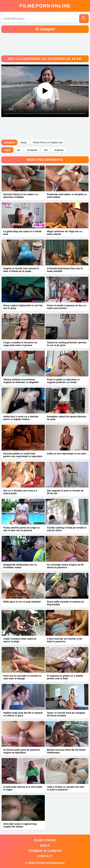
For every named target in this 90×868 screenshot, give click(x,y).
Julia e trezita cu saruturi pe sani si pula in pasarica (66, 788)
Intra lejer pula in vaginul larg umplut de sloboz (20, 825)
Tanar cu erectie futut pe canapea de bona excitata (66, 714)
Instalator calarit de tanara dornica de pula (67, 418)
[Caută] (84, 19)
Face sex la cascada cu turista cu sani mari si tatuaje (22, 677)
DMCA (45, 846)
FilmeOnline (45, 6)
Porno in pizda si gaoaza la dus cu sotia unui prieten (67, 307)
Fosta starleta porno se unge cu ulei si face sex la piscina (21, 529)
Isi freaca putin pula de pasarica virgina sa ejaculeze (21, 751)
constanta (32, 150)
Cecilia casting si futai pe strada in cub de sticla (67, 529)
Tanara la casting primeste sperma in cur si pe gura (67, 344)
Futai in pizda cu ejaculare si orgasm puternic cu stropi (63, 381)
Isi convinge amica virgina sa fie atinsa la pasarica (65, 566)
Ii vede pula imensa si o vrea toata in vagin (23, 788)
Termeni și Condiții (45, 851)
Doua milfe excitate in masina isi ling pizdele (66, 603)
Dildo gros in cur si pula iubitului (22, 602)
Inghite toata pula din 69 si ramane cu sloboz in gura (23, 714)
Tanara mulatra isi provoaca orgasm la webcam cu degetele (21, 381)
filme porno (45, 840)
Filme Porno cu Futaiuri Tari (48, 142)
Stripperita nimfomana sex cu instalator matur (20, 566)
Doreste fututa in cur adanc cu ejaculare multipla (21, 196)
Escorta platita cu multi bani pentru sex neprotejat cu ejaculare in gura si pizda (23, 456)
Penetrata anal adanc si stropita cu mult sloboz (67, 196)
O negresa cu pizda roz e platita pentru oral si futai (65, 677)
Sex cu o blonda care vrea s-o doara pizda (20, 492)
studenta (59, 150)
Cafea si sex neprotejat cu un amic (67, 453)
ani (18, 150)
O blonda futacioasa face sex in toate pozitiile (65, 270)
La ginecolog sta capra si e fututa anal (22, 233)
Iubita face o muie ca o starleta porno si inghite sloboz (21, 418)
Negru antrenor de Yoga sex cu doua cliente (65, 233)
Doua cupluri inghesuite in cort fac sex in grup (23, 307)
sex (46, 150)
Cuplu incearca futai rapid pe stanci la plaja (20, 640)
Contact (45, 856)
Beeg (24, 142)
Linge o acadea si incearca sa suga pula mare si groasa (20, 344)
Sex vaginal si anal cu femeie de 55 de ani (65, 492)
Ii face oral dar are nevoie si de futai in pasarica (64, 640)
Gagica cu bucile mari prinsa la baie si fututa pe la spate (21, 270)
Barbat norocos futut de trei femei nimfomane (66, 751)
